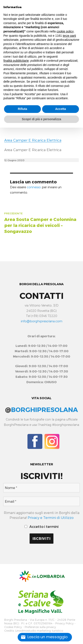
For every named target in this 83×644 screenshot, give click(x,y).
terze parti (69, 36)
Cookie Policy (13, 627)
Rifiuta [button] (23, 109)
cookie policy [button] (65, 31)
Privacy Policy (64, 623)
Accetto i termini (41, 526)
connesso (34, 187)
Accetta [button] (61, 109)
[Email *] (41, 501)
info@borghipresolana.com (42, 321)
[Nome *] (41, 488)
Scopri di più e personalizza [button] (41, 119)
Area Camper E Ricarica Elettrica (33, 140)
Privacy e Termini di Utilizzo (51, 518)
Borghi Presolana (16, 620)
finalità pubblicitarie (16, 61)
